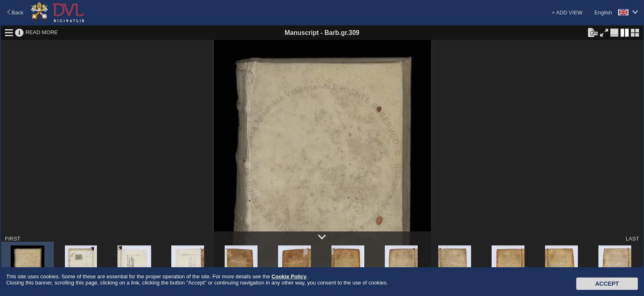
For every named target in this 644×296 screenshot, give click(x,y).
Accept (607, 284)
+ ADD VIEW (567, 13)
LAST (632, 239)
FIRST (13, 239)
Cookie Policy (289, 276)
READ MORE (42, 32)
